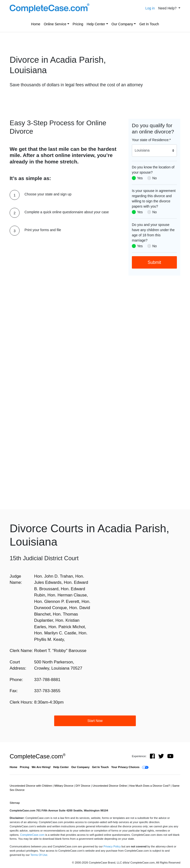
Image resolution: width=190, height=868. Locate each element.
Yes (140, 178)
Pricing (78, 24)
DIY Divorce (83, 786)
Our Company (122, 24)
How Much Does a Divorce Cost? (150, 786)
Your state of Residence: (151, 140)
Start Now (95, 721)
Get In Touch (149, 24)
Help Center (96, 24)
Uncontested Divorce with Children (31, 786)
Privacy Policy (112, 846)
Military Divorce (64, 786)
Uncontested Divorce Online (110, 786)
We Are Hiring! (41, 767)
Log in (150, 8)
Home (36, 24)
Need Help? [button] (168, 8)
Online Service (55, 24)
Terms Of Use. (39, 855)
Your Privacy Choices (125, 767)
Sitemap (15, 803)
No (155, 178)
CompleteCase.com (37, 756)
